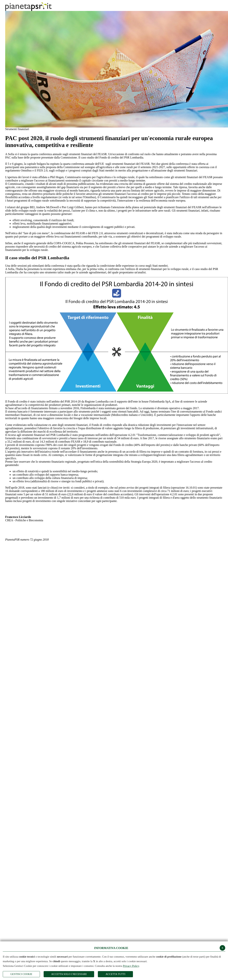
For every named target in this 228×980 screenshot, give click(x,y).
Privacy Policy (131, 966)
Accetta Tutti (115, 974)
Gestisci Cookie (21, 974)
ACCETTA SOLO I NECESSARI (69, 974)
